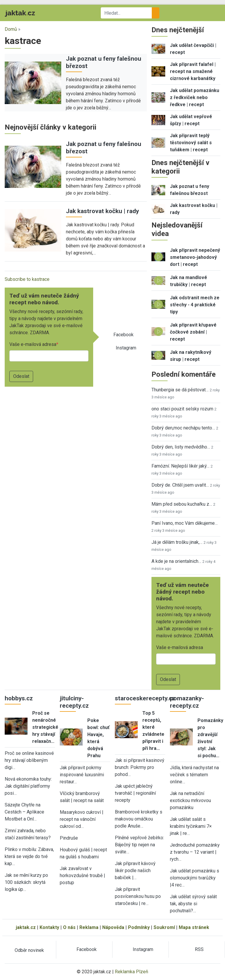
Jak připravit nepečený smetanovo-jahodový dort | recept (195, 257)
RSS (199, 949)
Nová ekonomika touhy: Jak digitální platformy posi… (28, 786)
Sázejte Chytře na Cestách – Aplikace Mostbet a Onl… (24, 812)
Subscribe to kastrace (27, 279)
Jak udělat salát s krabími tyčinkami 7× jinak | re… (191, 826)
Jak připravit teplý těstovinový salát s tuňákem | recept (191, 143)
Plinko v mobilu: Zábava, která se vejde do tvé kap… (29, 856)
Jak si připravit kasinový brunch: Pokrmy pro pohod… (140, 767)
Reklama (89, 927)
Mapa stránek (194, 927)
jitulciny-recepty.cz (74, 702)
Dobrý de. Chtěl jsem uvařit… (180, 485)
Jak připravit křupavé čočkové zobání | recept (193, 332)
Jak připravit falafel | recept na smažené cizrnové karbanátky (193, 71)
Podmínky (139, 927)
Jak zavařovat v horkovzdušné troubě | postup (82, 875)
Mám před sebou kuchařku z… (182, 504)
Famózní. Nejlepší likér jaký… (180, 466)
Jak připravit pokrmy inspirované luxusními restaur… (82, 775)
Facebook (123, 335)
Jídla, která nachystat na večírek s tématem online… (194, 775)
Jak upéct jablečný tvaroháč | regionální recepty (135, 793)
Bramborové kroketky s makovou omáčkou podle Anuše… (139, 819)
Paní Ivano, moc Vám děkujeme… (185, 523)
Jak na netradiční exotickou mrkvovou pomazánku (190, 800)
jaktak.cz (26, 927)
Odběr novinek (29, 950)
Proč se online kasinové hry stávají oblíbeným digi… (29, 760)
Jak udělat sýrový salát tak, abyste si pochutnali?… (193, 904)
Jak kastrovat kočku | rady (102, 211)
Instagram (126, 348)
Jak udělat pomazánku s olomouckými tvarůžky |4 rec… (195, 878)
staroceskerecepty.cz (145, 698)
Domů (11, 29)
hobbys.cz (19, 698)
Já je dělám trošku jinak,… (177, 542)
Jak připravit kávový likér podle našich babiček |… (135, 871)
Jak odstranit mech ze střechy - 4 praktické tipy (195, 305)
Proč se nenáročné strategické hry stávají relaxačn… (45, 727)
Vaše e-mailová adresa (33, 344)
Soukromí (164, 927)
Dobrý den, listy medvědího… (181, 447)
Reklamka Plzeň (132, 972)
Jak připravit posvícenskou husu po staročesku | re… (138, 896)
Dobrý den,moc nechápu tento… (183, 428)
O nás (69, 927)
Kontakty (49, 927)
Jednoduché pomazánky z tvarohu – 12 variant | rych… (195, 852)
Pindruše (69, 838)
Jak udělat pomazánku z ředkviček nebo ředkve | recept (195, 97)
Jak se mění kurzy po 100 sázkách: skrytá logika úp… (26, 882)
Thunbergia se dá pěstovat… (180, 390)
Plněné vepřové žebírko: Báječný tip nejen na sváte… (139, 845)
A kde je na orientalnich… (176, 561)
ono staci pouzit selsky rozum (182, 409)
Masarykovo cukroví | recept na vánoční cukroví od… (82, 819)
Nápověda (113, 927)
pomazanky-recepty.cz (187, 702)
